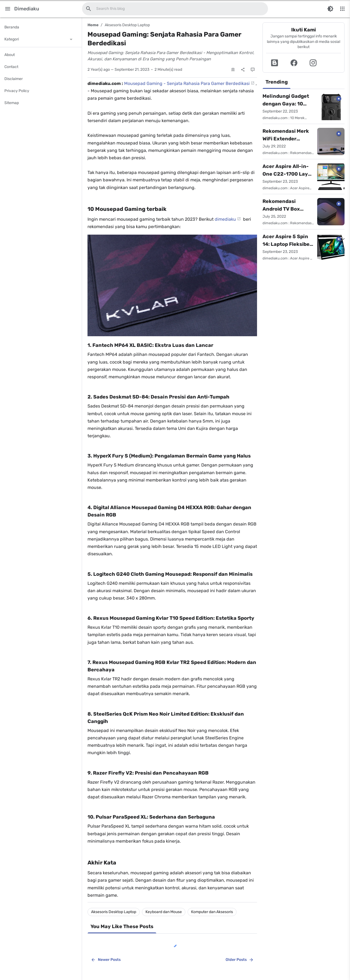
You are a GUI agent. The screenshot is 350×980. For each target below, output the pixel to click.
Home (93, 25)
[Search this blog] (89, 9)
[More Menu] (342, 9)
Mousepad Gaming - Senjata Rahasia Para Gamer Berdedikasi (187, 83)
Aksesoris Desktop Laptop (127, 25)
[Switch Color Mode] (330, 9)
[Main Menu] (8, 9)
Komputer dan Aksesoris (212, 912)
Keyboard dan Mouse (164, 912)
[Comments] (253, 70)
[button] (275, 63)
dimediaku (225, 219)
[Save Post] (233, 70)
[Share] (243, 70)
